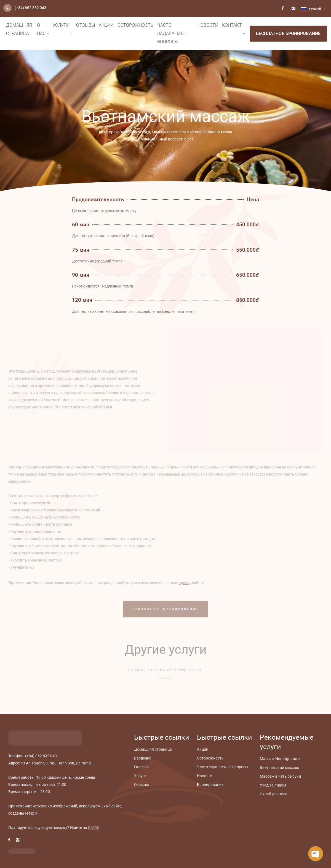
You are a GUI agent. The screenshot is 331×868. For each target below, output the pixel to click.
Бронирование (210, 785)
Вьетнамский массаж (279, 767)
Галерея (141, 767)
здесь (184, 583)
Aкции (106, 25)
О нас (41, 29)
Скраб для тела (274, 794)
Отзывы (86, 25)
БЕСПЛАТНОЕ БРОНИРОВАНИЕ (288, 33)
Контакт (232, 25)
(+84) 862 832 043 (30, 8)
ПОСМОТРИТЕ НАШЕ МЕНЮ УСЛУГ (166, 670)
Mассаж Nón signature (280, 759)
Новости (208, 25)
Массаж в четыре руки (280, 776)
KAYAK (94, 828)
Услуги (61, 25)
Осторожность (135, 25)
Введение (143, 758)
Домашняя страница (19, 29)
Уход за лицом (273, 785)
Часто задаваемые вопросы (172, 33)
